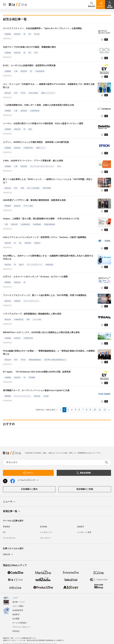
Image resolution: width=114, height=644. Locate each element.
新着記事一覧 (12, 511)
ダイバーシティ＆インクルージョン (42, 166)
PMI (28, 319)
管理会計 (37, 243)
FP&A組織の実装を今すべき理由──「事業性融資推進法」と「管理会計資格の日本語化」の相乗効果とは (49, 352)
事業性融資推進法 (35, 360)
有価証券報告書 (49, 224)
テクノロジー (45, 538)
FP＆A (23, 93)
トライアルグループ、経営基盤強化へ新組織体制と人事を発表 (32, 314)
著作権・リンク (19, 599)
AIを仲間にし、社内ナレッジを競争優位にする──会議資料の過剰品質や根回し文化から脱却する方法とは (48, 257)
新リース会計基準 (33, 188)
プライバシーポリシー (21, 624)
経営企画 (17, 34)
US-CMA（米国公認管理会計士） (55, 360)
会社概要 (16, 616)
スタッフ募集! (18, 604)
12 (105, 410)
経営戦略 (43, 527)
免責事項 (16, 612)
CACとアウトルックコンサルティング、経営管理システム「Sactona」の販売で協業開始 (45, 237)
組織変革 (81, 527)
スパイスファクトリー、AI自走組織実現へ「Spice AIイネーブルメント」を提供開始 (42, 28)
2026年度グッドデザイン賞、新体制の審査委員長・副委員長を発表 (34, 200)
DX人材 (37, 34)
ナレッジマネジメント (35, 265)
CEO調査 (32, 377)
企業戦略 (8, 34)
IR (31, 71)
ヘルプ (15, 595)
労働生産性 (49, 265)
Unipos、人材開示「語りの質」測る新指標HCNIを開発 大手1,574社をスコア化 (41, 219)
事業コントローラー (48, 93)
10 (95, 410)
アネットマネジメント (31, 301)
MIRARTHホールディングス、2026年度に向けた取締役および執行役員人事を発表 (41, 332)
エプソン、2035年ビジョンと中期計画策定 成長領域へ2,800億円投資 (36, 142)
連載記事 (8, 554)
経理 (22, 188)
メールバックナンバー (28, 480)
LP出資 (46, 396)
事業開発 (8, 206)
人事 (16, 71)
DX (30, 34)
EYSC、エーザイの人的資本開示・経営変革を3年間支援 (30, 65)
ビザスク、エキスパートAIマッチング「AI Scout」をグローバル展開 (35, 277)
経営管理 (28, 243)
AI (24, 34)
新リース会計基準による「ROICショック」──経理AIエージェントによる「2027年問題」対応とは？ (48, 181)
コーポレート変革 (84, 532)
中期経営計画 (28, 148)
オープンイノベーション (22, 396)
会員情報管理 (18, 608)
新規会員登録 (83, 473)
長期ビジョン (41, 148)
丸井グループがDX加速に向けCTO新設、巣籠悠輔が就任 (29, 47)
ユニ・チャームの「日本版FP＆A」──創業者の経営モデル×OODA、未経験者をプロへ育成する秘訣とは (49, 86)
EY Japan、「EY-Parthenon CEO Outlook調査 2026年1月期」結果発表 (37, 372)
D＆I (59, 166)
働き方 (21, 265)
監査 (30, 129)
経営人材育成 (33, 93)
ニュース (9, 502)
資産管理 (17, 301)
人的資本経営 (40, 71)
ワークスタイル (9, 538)
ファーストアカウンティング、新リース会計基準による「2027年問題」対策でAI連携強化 (45, 295)
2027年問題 (47, 188)
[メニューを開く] (4, 4)
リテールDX (37, 319)
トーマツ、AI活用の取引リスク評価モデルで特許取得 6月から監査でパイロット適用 (43, 123)
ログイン (28, 473)
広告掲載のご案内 (29, 489)
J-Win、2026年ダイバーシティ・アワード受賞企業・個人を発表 (33, 161)
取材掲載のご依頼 (85, 489)
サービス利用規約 (19, 620)
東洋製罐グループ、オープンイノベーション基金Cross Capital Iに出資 (36, 390)
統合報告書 (37, 224)
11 (100, 410)
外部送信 (16, 629)
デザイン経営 (28, 206)
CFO (16, 93)
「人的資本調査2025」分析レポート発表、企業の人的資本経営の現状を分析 (39, 105)
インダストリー (46, 532)
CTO (36, 53)
